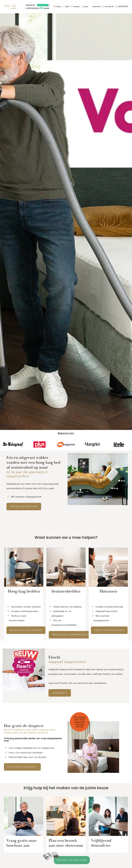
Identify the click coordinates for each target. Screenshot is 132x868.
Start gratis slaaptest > (22, 767)
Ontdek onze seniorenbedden (71, 635)
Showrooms (96, 7)
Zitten (67, 7)
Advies (86, 7)
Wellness (76, 7)
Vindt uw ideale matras (109, 630)
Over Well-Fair (109, 7)
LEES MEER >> (60, 693)
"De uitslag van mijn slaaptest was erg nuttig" (80, 722)
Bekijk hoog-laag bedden (26, 630)
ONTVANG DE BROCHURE (24, 507)
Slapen (59, 7)
